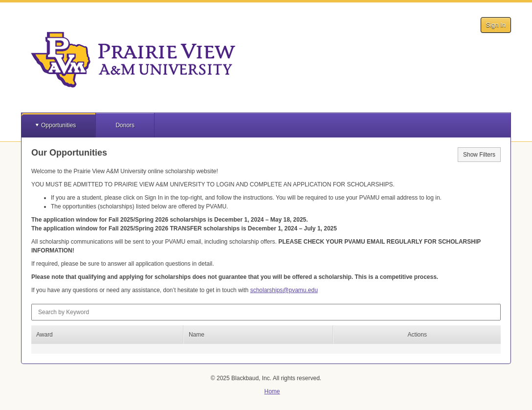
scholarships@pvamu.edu (284, 290)
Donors (125, 125)
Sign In (496, 25)
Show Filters (479, 155)
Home (272, 391)
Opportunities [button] (58, 125)
